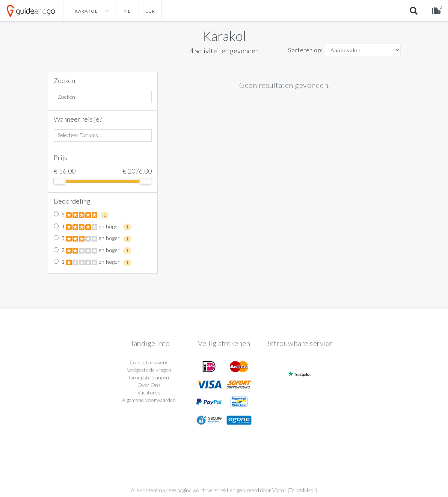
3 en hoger (93, 239)
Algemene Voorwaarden (149, 400)
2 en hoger (93, 251)
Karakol (224, 36)
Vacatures (149, 392)
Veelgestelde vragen (149, 370)
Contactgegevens (149, 362)
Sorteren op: (305, 50)
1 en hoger (93, 262)
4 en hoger (93, 227)
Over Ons (149, 385)
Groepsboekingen (149, 377)
